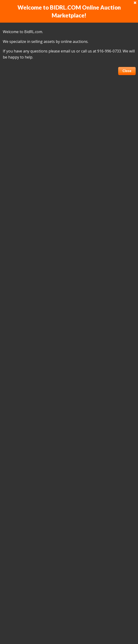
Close (127, 71)
